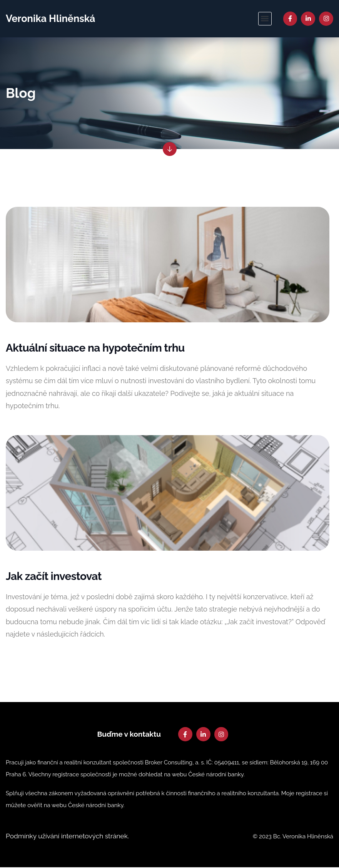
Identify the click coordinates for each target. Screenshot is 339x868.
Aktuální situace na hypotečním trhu (95, 349)
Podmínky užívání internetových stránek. (70, 837)
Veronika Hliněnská (52, 18)
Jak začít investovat (54, 577)
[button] (265, 19)
